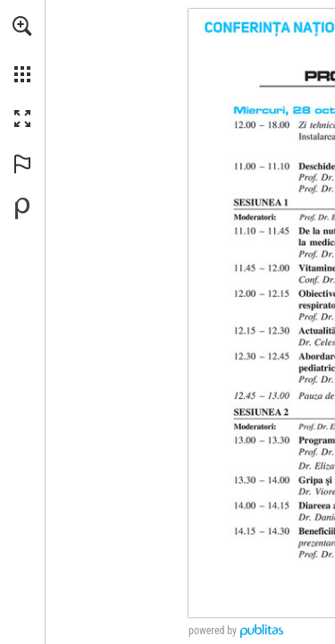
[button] (22, 26)
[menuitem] (22, 49)
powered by (213, 631)
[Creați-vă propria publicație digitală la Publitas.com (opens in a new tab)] (22, 208)
